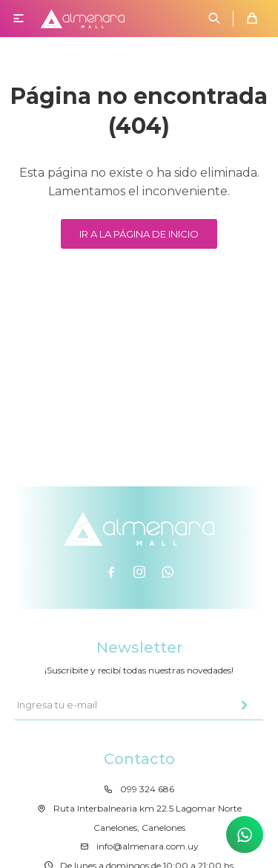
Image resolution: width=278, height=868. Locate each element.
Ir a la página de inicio (139, 234)
